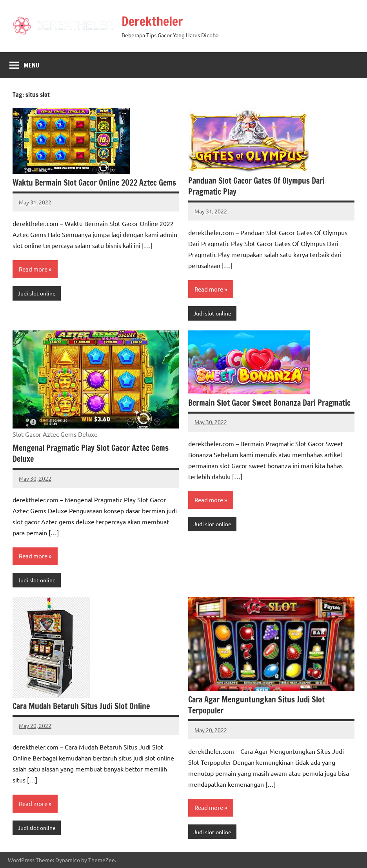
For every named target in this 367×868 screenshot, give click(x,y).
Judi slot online (37, 293)
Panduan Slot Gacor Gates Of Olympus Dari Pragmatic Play (256, 186)
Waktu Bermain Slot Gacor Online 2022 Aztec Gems (94, 183)
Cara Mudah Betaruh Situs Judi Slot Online (81, 706)
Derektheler (152, 21)
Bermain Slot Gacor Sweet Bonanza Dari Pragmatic (269, 403)
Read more (33, 269)
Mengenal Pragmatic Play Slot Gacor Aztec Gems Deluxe (91, 453)
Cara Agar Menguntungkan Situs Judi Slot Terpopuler (256, 705)
